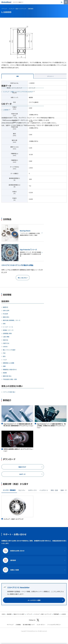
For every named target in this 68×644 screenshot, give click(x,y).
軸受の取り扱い (7, 376)
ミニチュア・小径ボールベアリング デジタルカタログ (18, 92)
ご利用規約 (18, 625)
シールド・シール (8, 327)
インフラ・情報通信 (9, 490)
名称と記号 (6, 310)
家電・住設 (54, 490)
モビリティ (22, 490)
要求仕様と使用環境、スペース (12, 320)
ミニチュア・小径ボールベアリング (43, 614)
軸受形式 (5, 307)
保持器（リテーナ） (9, 330)
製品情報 (9, 614)
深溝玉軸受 (56, 614)
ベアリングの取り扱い (9, 392)
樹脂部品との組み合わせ (10, 369)
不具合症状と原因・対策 (10, 379)
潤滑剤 (5, 373)
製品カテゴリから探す (19, 614)
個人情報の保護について (29, 625)
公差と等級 (6, 337)
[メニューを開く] (66, 2)
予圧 (4, 353)
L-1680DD (6, 110)
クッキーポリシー (41, 625)
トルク (5, 360)
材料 (4, 324)
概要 (18, 76)
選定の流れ (6, 317)
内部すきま (6, 343)
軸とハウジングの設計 (9, 350)
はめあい (5, 347)
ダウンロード (50, 76)
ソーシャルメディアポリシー (54, 625)
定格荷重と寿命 (7, 333)
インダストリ (44, 490)
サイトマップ (10, 625)
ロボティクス (32, 490)
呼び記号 (5, 314)
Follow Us (34, 620)
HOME (3, 614)
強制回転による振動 (9, 363)
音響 (4, 366)
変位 (4, 356)
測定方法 (5, 340)
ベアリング (29, 614)
